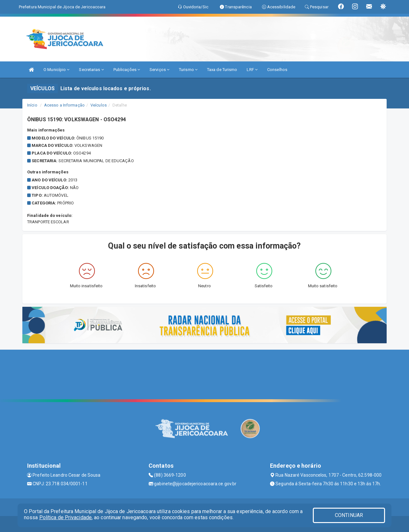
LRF (252, 70)
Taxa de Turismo (222, 70)
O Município (56, 70)
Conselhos (277, 70)
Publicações (127, 70)
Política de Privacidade (66, 517)
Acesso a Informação (64, 105)
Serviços (159, 70)
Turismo (188, 70)
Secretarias (91, 70)
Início (32, 105)
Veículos (99, 105)
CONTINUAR (349, 515)
